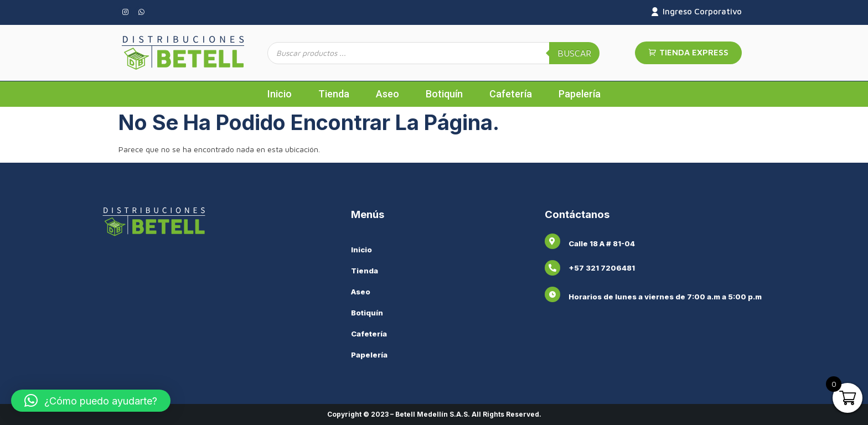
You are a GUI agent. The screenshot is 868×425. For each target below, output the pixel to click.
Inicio (280, 94)
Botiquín (444, 94)
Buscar (574, 53)
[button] (91, 401)
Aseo (387, 94)
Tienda (334, 94)
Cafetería (511, 94)
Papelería (580, 94)
